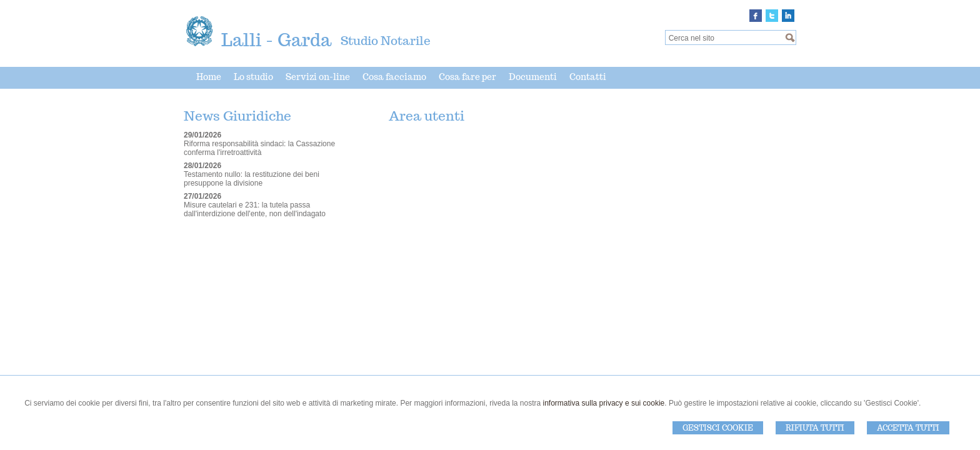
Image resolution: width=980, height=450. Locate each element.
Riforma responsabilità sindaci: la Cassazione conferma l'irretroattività (259, 148)
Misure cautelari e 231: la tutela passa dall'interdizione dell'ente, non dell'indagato (255, 209)
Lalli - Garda (276, 40)
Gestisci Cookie (718, 428)
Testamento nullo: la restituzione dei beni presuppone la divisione (252, 179)
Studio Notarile (386, 41)
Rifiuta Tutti (815, 428)
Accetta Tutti (908, 428)
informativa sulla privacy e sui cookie (604, 403)
